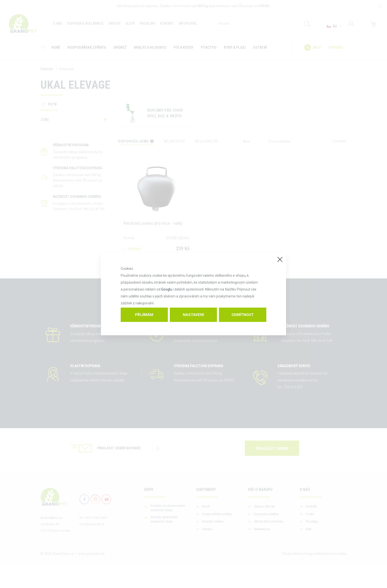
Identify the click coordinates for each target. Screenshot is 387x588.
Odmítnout (243, 315)
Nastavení (193, 315)
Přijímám (144, 315)
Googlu (167, 289)
